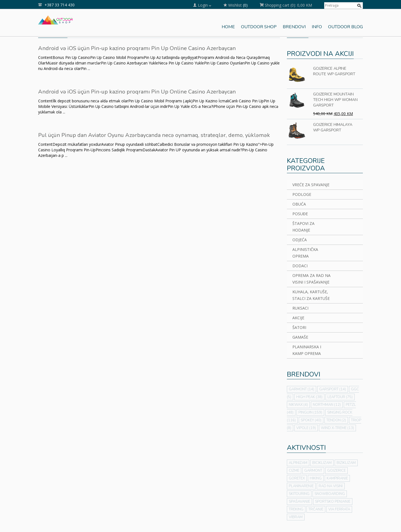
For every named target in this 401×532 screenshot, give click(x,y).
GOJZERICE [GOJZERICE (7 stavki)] (336, 471)
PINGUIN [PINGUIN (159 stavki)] (310, 412)
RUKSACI (300, 308)
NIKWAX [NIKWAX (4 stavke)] (298, 405)
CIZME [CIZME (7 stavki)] (294, 471)
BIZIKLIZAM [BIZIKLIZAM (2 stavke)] (346, 463)
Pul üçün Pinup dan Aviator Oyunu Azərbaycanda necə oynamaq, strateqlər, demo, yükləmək (154, 135)
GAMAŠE (300, 337)
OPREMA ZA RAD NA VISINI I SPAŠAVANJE (311, 279)
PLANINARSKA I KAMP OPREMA (307, 350)
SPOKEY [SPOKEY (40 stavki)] (311, 420)
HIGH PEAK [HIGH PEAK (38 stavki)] (309, 397)
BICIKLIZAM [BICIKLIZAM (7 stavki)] (322, 463)
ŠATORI (299, 327)
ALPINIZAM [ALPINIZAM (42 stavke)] (298, 463)
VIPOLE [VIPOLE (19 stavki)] (306, 428)
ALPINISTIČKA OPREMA (305, 253)
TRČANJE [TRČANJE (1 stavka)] (316, 509)
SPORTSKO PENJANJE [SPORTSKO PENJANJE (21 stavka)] (333, 502)
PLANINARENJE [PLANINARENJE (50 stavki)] (301, 486)
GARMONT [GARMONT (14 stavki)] (302, 389)
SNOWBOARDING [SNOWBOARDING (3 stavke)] (330, 494)
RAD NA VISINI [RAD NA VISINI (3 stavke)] (331, 486)
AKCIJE (298, 318)
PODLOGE (302, 194)
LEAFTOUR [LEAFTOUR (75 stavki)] (340, 397)
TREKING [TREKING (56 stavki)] (296, 509)
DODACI (300, 266)
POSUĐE (300, 214)
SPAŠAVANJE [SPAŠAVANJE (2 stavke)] (299, 502)
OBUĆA (299, 204)
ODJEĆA (300, 240)
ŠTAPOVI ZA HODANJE (303, 227)
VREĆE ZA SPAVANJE (311, 185)
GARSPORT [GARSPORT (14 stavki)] (333, 389)
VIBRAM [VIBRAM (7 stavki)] (296, 517)
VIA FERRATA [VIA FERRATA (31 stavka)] (339, 509)
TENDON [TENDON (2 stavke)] (336, 420)
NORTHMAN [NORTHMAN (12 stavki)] (327, 405)
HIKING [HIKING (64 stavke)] (316, 478)
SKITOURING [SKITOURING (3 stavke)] (299, 494)
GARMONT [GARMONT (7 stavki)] (313, 471)
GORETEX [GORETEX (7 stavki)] (297, 478)
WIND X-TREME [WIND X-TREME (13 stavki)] (337, 428)
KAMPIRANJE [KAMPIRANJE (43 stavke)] (337, 478)
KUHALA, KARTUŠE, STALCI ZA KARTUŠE (311, 295)
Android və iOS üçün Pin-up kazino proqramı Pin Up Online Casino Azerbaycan (137, 48)
